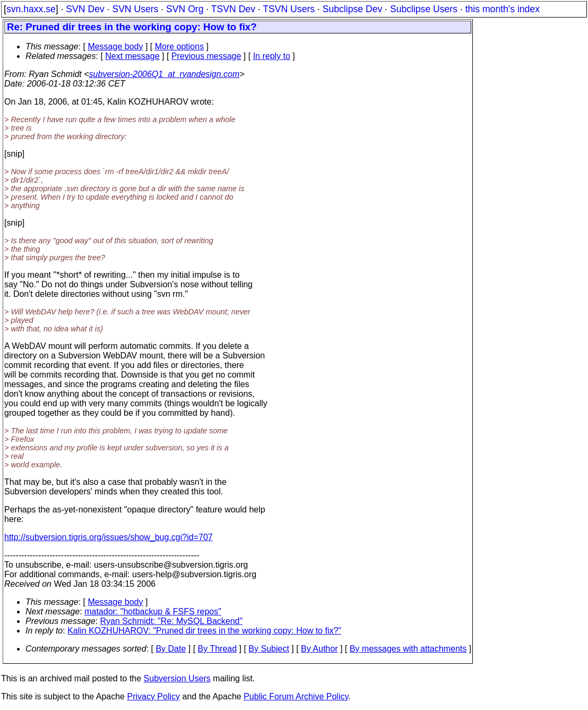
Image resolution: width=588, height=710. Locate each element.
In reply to (272, 56)
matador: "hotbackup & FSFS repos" (153, 611)
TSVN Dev (233, 9)
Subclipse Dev (352, 9)
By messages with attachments (408, 649)
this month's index (503, 9)
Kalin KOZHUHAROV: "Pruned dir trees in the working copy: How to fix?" (204, 631)
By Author (319, 649)
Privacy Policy (153, 696)
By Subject (269, 649)
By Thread (218, 649)
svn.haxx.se (31, 9)
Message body (115, 46)
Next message (132, 56)
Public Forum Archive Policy (296, 696)
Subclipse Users (424, 9)
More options (180, 46)
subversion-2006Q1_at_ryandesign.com (165, 74)
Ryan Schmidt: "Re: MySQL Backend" (172, 621)
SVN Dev (85, 9)
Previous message (206, 56)
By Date (171, 649)
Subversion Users (177, 678)
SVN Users (135, 9)
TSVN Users (289, 9)
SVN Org (185, 9)
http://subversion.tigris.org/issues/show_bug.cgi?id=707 (109, 537)
